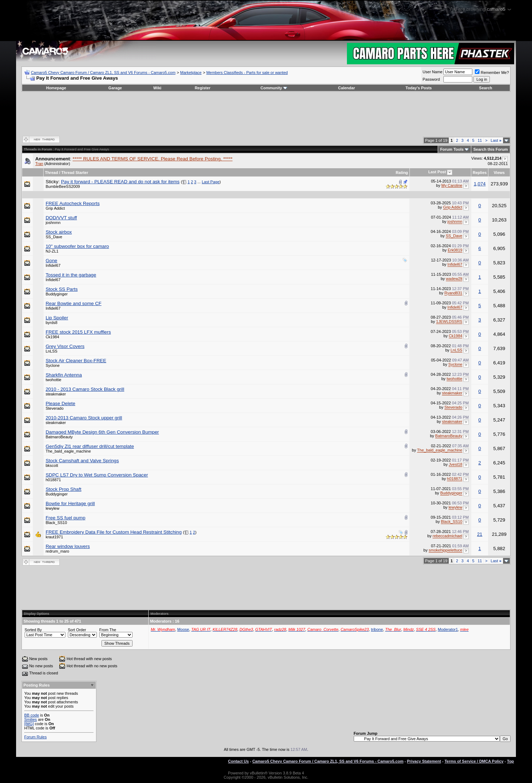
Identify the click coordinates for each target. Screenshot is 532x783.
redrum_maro (58, 551)
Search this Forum (491, 149)
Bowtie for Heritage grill (70, 503)
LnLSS (52, 351)
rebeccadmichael (448, 536)
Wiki (157, 88)
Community (274, 88)
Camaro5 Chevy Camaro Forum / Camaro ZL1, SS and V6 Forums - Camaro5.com (103, 73)
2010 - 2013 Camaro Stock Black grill (85, 389)
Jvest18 (456, 465)
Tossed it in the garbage (71, 275)
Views (499, 173)
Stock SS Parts (62, 289)
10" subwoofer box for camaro (77, 246)
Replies (480, 173)
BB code (32, 715)
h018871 (53, 480)
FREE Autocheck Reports (73, 203)
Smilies (31, 719)
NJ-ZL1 (52, 251)
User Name (433, 72)
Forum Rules (36, 737)
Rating (402, 173)
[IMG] (29, 724)
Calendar (346, 88)
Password (431, 79)
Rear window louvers (68, 546)
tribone (377, 629)
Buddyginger (57, 294)
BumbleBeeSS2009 (63, 186)
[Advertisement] (266, 113)
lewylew (53, 508)
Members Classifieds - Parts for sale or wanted (247, 73)
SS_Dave (54, 237)
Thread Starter (75, 173)
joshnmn (53, 223)
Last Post (437, 172)
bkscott (52, 465)
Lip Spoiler (57, 318)
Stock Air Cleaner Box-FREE (76, 361)
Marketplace (191, 73)
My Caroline (452, 185)
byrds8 (52, 323)
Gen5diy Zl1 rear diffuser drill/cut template (90, 446)
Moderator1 (448, 629)
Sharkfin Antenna (64, 375)
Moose (183, 629)
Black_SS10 (56, 523)
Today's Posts (419, 88)
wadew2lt (454, 279)
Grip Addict (55, 208)
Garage (115, 88)
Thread (52, 173)
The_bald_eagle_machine (68, 451)
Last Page (211, 182)
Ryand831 (453, 293)
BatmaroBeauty (59, 437)
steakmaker (56, 394)
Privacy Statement (424, 761)
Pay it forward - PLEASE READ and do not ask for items (120, 182)
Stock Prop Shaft (64, 489)
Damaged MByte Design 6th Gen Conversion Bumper (102, 432)
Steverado (55, 408)
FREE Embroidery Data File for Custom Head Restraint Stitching (114, 532)
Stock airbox (59, 232)
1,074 (480, 184)
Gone (52, 261)
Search (486, 88)
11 (480, 140)
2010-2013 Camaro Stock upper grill (84, 418)
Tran (39, 164)
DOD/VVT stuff (61, 218)
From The (108, 630)
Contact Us (238, 761)
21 (480, 534)
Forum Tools (452, 149)
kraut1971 (54, 537)
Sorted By (33, 630)
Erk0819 (455, 250)
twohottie (54, 380)
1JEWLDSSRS (449, 322)
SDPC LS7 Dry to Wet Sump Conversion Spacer (97, 475)
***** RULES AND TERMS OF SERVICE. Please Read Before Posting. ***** (153, 159)
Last (496, 140)
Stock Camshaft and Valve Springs (82, 461)
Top (510, 761)
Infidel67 (53, 265)
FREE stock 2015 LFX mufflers (78, 332)
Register (203, 88)
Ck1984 (53, 337)
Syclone (53, 365)
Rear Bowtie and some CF (74, 303)
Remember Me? (492, 73)
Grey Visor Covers (65, 346)
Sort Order (77, 630)
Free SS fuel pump (66, 518)
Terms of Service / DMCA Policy (474, 761)
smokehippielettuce (446, 550)
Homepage (56, 88)
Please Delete (61, 403)
